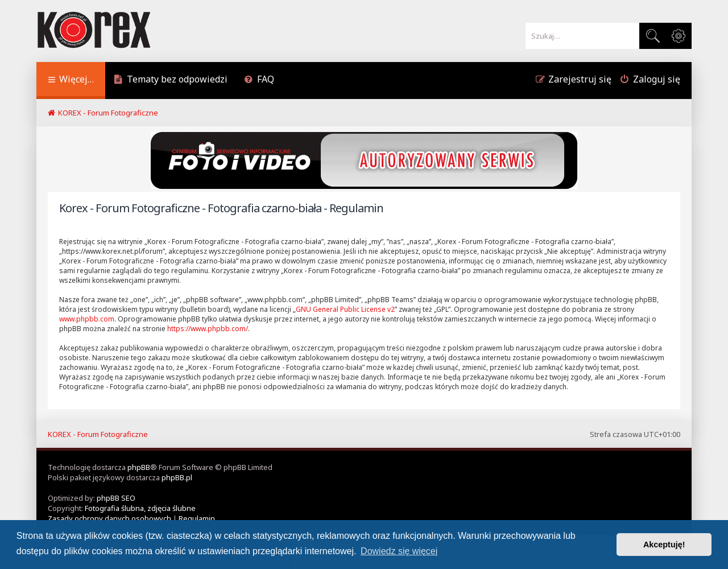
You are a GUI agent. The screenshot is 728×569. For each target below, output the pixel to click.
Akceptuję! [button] (664, 545)
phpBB (139, 467)
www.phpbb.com (87, 319)
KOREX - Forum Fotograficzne (98, 434)
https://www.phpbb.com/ (208, 329)
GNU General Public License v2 (345, 309)
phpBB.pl (177, 477)
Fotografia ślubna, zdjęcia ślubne (140, 508)
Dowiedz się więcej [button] (399, 551)
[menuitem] (171, 81)
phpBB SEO (116, 498)
